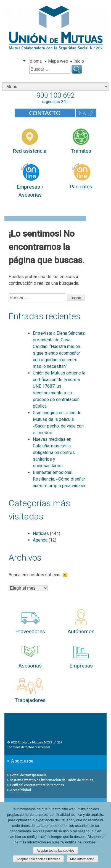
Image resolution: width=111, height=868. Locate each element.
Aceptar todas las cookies (56, 851)
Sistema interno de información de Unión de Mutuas (52, 780)
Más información (82, 859)
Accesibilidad (20, 790)
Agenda (40, 540)
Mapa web (58, 61)
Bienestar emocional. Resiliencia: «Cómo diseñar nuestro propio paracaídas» (59, 479)
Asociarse (22, 761)
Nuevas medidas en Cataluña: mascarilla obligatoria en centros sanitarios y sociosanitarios (54, 453)
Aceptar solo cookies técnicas (38, 859)
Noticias (41, 533)
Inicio (79, 61)
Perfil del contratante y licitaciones (37, 785)
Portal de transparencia (28, 775)
